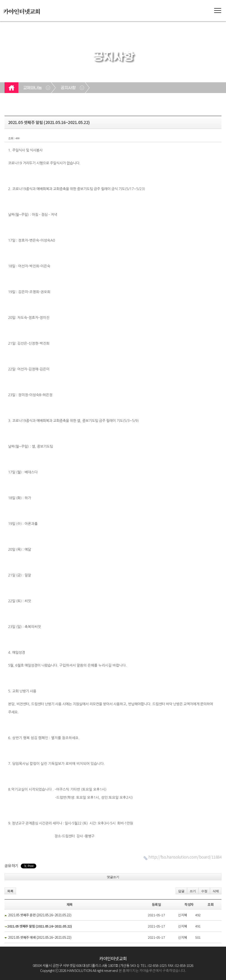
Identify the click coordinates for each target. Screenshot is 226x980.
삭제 (216, 891)
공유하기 (11, 866)
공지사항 (68, 88)
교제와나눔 (32, 88)
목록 (10, 891)
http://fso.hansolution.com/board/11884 (185, 857)
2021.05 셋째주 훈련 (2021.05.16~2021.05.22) (40, 915)
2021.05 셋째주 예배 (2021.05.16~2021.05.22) (40, 937)
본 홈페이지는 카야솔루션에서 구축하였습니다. (152, 970)
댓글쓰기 (113, 877)
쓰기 (193, 891)
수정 (204, 891)
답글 (181, 891)
